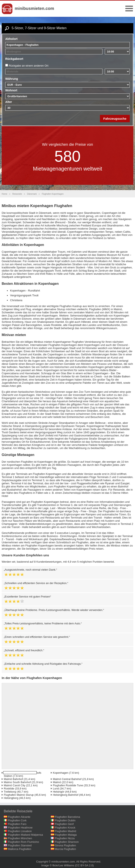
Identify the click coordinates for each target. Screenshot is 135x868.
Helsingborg (11, 798)
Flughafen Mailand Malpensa (26, 835)
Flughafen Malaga (66, 835)
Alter (9, 102)
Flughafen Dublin (65, 820)
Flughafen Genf (64, 824)
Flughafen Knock (65, 828)
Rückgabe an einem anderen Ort (29, 66)
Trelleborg (10, 792)
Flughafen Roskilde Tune (68, 785)
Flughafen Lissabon (20, 831)
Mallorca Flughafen (20, 849)
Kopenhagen (61, 773)
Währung (12, 79)
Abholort (11, 39)
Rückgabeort (14, 59)
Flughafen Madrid (65, 831)
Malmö (57, 782)
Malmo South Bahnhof (17, 782)
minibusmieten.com (34, 8)
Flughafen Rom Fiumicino (24, 842)
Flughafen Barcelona (67, 817)
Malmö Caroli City (15, 785)
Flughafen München (20, 838)
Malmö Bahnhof (13, 779)
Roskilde (9, 789)
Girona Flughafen (65, 845)
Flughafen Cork (17, 820)
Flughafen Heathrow (20, 828)
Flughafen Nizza (65, 838)
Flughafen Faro (17, 824)
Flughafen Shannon (67, 842)
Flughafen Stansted (20, 845)
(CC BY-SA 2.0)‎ (84, 865)
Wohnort (11, 90)
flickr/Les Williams (63, 865)
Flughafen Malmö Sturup (19, 795)
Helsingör (59, 792)
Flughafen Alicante (19, 817)
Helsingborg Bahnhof (66, 795)
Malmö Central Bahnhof (67, 779)
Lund (56, 789)
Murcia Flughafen (65, 849)
